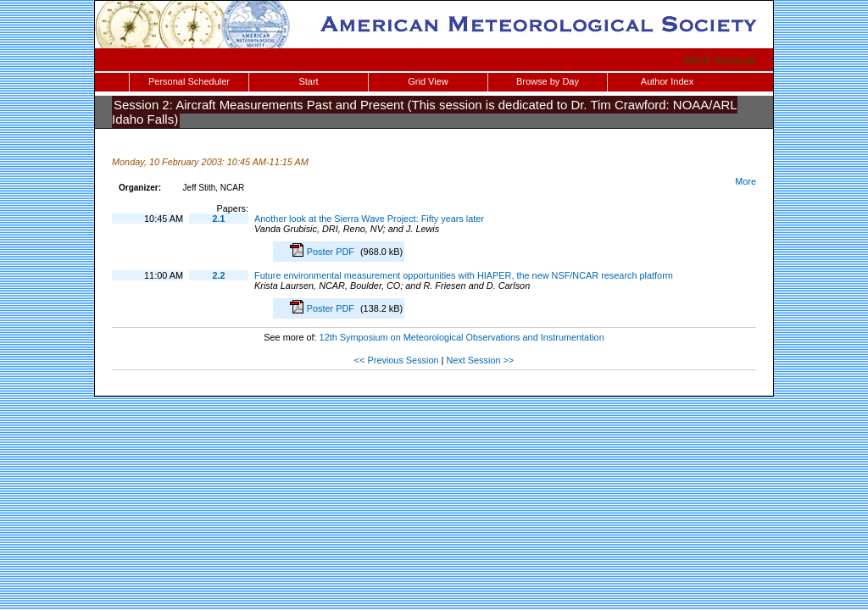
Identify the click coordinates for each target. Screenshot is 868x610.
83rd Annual (720, 60)
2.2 (218, 275)
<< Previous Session (397, 360)
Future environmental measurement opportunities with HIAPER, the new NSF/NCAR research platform (464, 275)
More (746, 181)
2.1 (218, 219)
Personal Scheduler (189, 81)
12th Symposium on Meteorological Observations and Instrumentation (462, 337)
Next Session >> (480, 360)
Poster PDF (332, 252)
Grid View (428, 81)
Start (308, 81)
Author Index (667, 81)
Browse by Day (548, 81)
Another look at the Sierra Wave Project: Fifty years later (369, 219)
